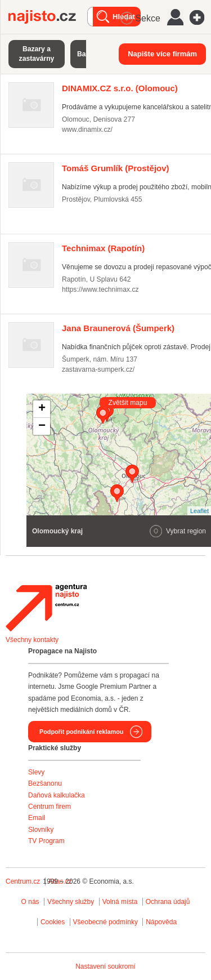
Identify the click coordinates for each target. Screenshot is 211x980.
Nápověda (161, 922)
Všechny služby (72, 902)
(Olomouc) (120, 88)
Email (37, 818)
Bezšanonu (45, 783)
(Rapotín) (103, 248)
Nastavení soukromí (105, 966)
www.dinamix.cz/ (87, 130)
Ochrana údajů (168, 902)
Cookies (53, 922)
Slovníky (41, 830)
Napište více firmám (162, 54)
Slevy (36, 772)
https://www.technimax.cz (100, 289)
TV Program (46, 841)
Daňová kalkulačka (57, 795)
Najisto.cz (48, 17)
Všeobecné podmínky (105, 922)
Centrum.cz (23, 881)
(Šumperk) (118, 328)
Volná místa (120, 902)
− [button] (42, 426)
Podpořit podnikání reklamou (81, 732)
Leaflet (199, 511)
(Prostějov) (116, 168)
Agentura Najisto (46, 608)
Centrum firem (50, 807)
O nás (30, 902)
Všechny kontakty (32, 640)
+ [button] (42, 409)
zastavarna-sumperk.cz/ (98, 369)
